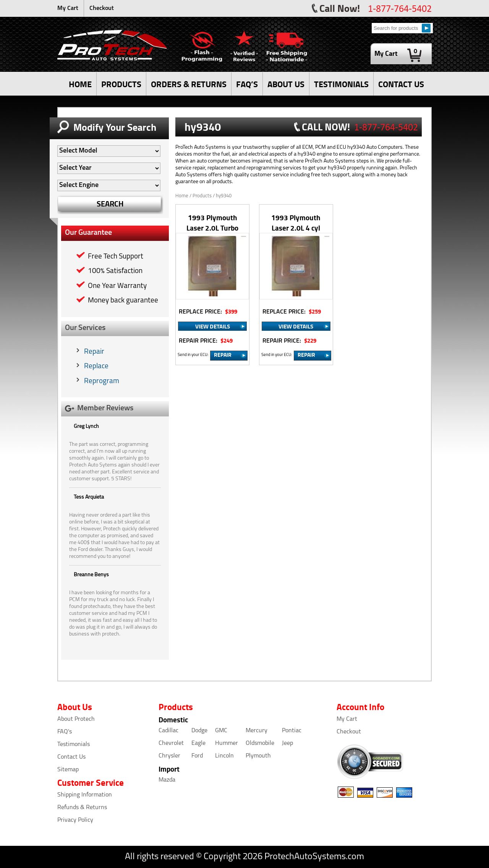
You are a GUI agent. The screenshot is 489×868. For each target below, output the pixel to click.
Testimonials (74, 744)
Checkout (102, 8)
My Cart (68, 8)
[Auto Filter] (109, 151)
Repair (94, 352)
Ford (197, 756)
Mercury (257, 731)
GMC (221, 731)
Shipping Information (85, 795)
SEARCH (110, 204)
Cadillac (168, 731)
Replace (96, 367)
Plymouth (258, 756)
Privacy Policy (75, 820)
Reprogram (102, 381)
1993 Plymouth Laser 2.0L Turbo (212, 223)
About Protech (76, 719)
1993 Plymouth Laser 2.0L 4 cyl (296, 223)
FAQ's (65, 732)
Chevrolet (171, 743)
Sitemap (68, 770)
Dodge (199, 731)
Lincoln (224, 756)
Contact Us (71, 757)
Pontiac (292, 731)
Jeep (287, 743)
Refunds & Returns (82, 808)
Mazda (167, 780)
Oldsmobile (260, 743)
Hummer (227, 743)
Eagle (198, 743)
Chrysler (169, 756)
